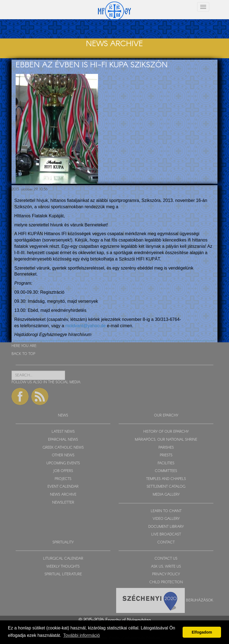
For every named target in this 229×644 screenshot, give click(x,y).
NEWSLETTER (63, 503)
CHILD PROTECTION (166, 582)
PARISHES (166, 448)
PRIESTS (166, 455)
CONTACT (166, 542)
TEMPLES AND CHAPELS (166, 479)
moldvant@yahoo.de (86, 326)
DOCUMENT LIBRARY (166, 527)
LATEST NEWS (63, 432)
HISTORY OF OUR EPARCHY (166, 432)
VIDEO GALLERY (166, 519)
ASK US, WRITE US (166, 567)
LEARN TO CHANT (166, 511)
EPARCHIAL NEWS (63, 440)
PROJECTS (63, 479)
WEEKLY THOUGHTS (63, 567)
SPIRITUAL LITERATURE (63, 574)
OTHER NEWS (63, 455)
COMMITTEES (166, 471)
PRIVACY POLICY (166, 574)
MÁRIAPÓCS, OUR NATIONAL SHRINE (166, 440)
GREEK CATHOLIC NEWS (63, 448)
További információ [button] (81, 635)
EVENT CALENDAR (63, 487)
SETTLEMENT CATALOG (166, 487)
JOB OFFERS (63, 471)
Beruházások (200, 600)
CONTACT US (166, 559)
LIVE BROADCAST (166, 535)
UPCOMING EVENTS (63, 463)
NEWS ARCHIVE (63, 495)
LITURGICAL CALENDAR (63, 559)
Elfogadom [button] (202, 632)
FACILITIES (166, 463)
